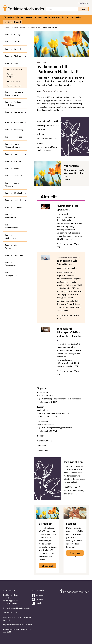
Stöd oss (19, 17)
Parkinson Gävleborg (14, 56)
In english (81, 3)
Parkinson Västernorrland (11, 226)
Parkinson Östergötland (11, 274)
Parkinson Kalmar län (14, 122)
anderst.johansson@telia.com (57, 413)
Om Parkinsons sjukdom (55, 17)
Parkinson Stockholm (14, 176)
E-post (64, 91)
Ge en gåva (75, 553)
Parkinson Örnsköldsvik (11, 264)
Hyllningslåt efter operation (67, 208)
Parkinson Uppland (13, 200)
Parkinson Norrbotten (14, 154)
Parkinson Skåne (12, 169)
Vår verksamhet (74, 17)
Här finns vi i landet (12, 22)
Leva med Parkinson (34, 17)
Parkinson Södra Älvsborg (12, 184)
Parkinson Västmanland (11, 236)
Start (7, 28)
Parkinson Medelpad (14, 137)
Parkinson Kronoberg (14, 130)
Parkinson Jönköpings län (14, 114)
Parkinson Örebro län (14, 255)
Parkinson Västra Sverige (12, 247)
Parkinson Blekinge (13, 35)
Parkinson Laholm (14, 81)
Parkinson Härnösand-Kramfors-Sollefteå (14, 93)
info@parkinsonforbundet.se (20, 608)
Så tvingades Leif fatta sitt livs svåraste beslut (67, 264)
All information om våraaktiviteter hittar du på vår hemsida (74, 175)
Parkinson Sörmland (13, 193)
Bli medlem (9, 17)
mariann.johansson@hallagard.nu (58, 428)
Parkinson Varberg (14, 86)
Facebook (47, 91)
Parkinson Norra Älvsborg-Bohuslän (13, 145)
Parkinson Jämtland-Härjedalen (14, 103)
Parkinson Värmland (13, 207)
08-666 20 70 (15, 613)
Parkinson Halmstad (15, 69)
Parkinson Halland (34, 28)
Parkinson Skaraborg (14, 161)
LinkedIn (37, 603)
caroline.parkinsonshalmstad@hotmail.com (62, 399)
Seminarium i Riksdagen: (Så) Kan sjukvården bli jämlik (69, 332)
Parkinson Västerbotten (11, 216)
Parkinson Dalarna (13, 42)
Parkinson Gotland (13, 49)
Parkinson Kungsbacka (12, 75)
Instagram (38, 599)
